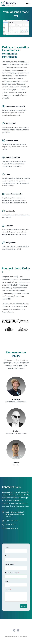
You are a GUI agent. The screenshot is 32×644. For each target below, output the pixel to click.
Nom (7, 556)
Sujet (7, 581)
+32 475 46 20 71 (11, 525)
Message (8, 590)
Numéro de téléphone (12, 573)
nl (29, 3)
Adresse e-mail (10, 564)
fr (27, 3)
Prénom (8, 547)
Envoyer (24, 606)
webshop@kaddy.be (12, 528)
